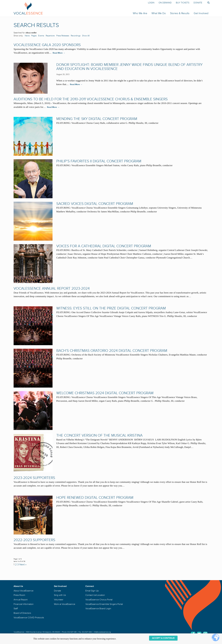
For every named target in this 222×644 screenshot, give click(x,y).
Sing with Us (60, 595)
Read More (59, 53)
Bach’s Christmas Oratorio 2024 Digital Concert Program (112, 351)
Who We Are (140, 13)
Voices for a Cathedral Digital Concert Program (104, 246)
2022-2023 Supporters (34, 540)
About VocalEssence (24, 591)
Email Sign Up (92, 591)
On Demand (165, 3)
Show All (86, 36)
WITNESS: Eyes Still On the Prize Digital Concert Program (111, 308)
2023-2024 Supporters (34, 478)
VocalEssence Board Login (98, 609)
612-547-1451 (72, 632)
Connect (90, 586)
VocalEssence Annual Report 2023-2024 (52, 289)
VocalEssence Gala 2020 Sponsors (47, 45)
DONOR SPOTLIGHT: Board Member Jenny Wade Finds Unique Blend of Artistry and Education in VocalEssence (129, 67)
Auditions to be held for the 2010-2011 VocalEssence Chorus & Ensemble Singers (91, 99)
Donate (198, 3)
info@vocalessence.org (102, 632)
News (27, 36)
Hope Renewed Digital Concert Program (95, 498)
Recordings (76, 36)
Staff (16, 609)
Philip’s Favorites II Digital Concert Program (99, 161)
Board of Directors (22, 613)
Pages (34, 36)
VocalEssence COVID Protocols (29, 618)
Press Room (19, 595)
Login (151, 3)
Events (41, 36)
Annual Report (21, 600)
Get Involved (201, 13)
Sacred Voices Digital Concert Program (95, 204)
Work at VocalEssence (65, 604)
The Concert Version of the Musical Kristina (99, 435)
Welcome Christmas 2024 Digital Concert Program (105, 393)
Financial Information (24, 604)
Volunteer (59, 600)
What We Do (159, 13)
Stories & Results (180, 13)
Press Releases (63, 36)
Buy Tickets (183, 3)
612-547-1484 (87, 632)
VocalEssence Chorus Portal (99, 600)
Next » (23, 565)
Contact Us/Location (95, 595)
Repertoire (50, 36)
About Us (18, 586)
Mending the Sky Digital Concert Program (97, 119)
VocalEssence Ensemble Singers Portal (104, 604)
